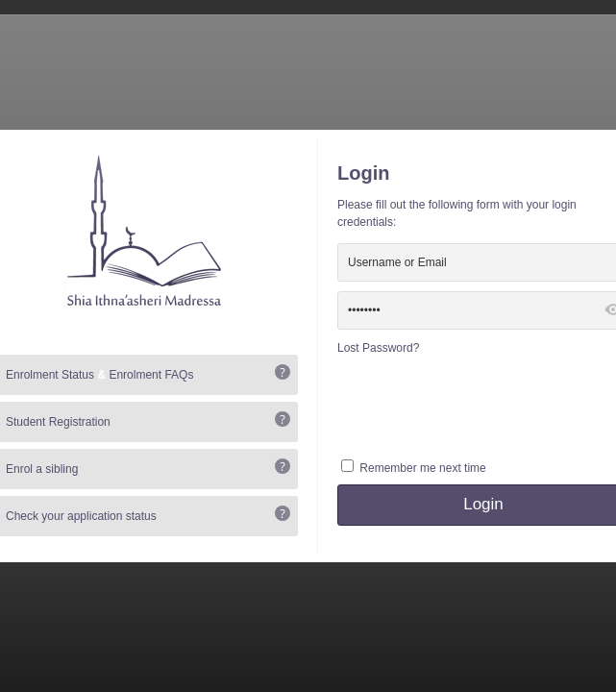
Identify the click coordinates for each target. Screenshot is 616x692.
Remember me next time (422, 468)
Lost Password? (378, 348)
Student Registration (58, 422)
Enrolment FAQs (151, 375)
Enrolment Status (50, 375)
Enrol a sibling (42, 469)
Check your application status (81, 516)
